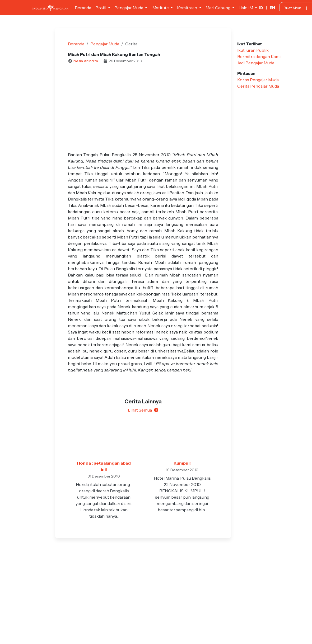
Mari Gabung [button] (218, 8)
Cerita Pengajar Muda (258, 86)
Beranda (83, 8)
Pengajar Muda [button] (129, 8)
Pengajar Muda (105, 44)
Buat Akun (292, 8)
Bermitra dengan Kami (259, 56)
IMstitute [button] (160, 8)
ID (261, 8)
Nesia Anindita (86, 61)
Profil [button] (101, 8)
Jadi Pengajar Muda (256, 63)
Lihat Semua (143, 410)
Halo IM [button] (246, 8)
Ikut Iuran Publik (253, 50)
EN (272, 8)
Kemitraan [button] (187, 8)
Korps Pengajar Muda (258, 80)
